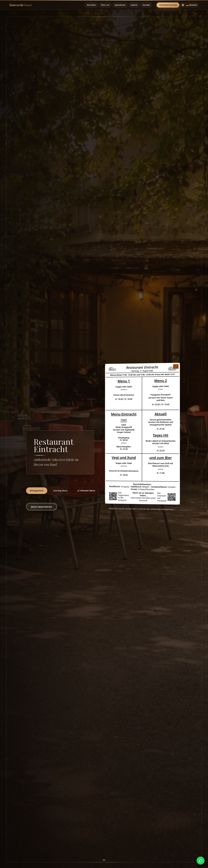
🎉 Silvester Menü (86, 491)
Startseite (91, 5)
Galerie (134, 5)
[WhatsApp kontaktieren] (201, 861)
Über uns (105, 5)
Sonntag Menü (60, 491)
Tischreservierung (168, 5)
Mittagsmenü (37, 491)
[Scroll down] (104, 861)
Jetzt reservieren (42, 507)
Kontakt (146, 5)
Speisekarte (120, 5)
